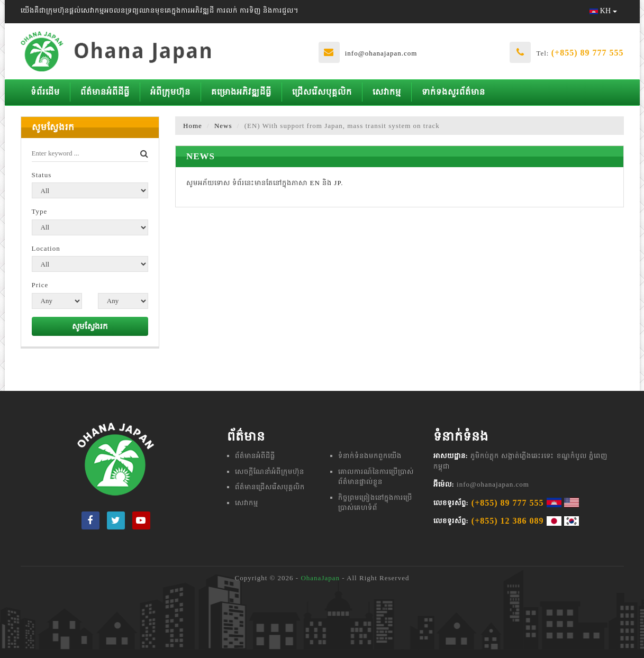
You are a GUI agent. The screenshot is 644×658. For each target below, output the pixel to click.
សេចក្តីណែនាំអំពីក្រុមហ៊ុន (270, 472)
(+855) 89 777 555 (588, 53)
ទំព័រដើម (45, 92)
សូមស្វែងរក (90, 326)
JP (337, 183)
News (223, 126)
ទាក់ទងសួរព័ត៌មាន (453, 92)
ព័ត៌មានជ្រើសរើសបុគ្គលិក (270, 487)
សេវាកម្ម (387, 92)
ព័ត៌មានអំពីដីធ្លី (105, 92)
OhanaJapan (320, 578)
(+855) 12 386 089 (508, 521)
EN (315, 183)
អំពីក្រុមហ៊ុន (170, 92)
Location (46, 248)
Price (40, 285)
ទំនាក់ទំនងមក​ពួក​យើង (370, 456)
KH (603, 11)
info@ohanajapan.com (381, 53)
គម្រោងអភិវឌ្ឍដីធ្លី (241, 92)
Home (193, 126)
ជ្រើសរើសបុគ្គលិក (322, 92)
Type (40, 211)
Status (42, 175)
